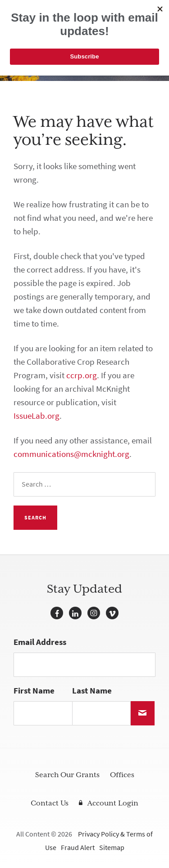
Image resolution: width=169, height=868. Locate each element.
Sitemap (112, 848)
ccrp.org (82, 375)
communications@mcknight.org (71, 454)
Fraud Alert (78, 848)
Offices (122, 775)
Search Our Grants (67, 775)
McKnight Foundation (43, 10)
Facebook (57, 613)
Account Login (113, 803)
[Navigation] (149, 10)
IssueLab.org (37, 416)
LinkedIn (75, 613)
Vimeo (112, 613)
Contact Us (50, 803)
